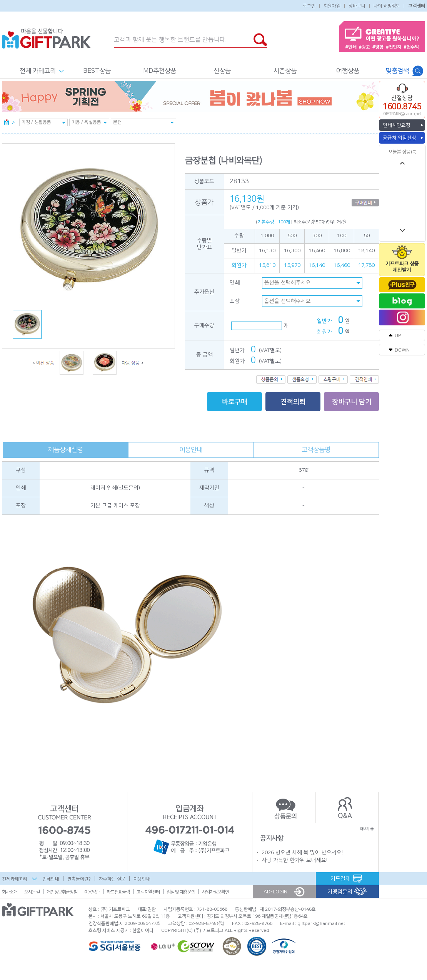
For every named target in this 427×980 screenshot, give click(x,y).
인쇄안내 (51, 879)
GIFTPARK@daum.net (402, 114)
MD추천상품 (160, 71)
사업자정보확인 (215, 892)
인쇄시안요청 (397, 125)
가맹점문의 (340, 892)
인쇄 (235, 283)
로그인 (309, 5)
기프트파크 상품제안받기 (402, 267)
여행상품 (348, 71)
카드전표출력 (118, 892)
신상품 (222, 71)
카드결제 (340, 879)
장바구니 (357, 5)
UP (398, 336)
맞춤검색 (397, 71)
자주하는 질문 (112, 879)
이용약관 (92, 892)
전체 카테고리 (38, 71)
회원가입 (332, 5)
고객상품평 (316, 450)
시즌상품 (285, 71)
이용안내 (191, 450)
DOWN (402, 350)
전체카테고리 (15, 879)
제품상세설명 (65, 450)
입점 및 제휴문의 (181, 892)
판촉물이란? (79, 879)
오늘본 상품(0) (403, 152)
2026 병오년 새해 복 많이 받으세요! (302, 853)
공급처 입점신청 (399, 138)
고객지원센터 (148, 892)
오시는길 (32, 892)
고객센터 (417, 5)
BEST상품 (97, 71)
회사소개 (10, 892)
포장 (235, 301)
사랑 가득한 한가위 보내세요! (294, 860)
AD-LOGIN (275, 892)
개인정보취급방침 (62, 892)
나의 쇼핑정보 (387, 5)
